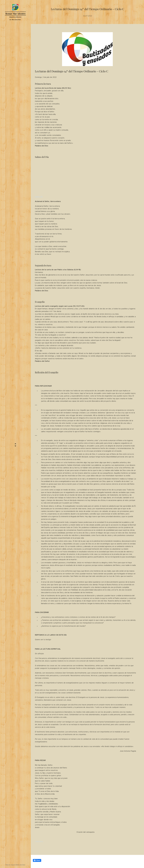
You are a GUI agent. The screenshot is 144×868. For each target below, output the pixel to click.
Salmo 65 (39, 197)
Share (37, 860)
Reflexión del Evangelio (47, 372)
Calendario (39, 841)
